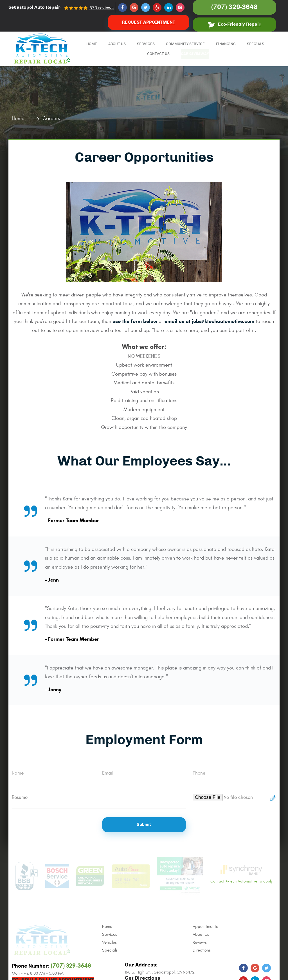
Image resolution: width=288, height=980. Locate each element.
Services (146, 44)
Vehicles (109, 942)
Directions (202, 950)
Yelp (157, 7)
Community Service (185, 44)
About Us (117, 44)
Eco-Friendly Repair (239, 24)
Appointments (205, 927)
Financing (226, 44)
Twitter (146, 7)
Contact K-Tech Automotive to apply (241, 874)
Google (134, 7)
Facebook (122, 7)
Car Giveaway (198, 54)
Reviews (200, 942)
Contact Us (159, 54)
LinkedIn (169, 7)
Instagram (180, 7)
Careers (51, 118)
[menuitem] (92, 44)
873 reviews (102, 8)
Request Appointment (148, 22)
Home (92, 44)
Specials (256, 44)
